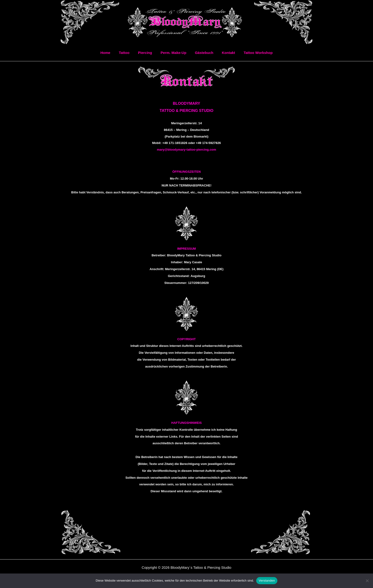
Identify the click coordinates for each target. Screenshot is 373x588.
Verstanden (267, 581)
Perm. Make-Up (173, 53)
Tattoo (127, 53)
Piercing (146, 53)
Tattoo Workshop (254, 53)
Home (109, 53)
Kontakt (226, 53)
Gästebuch (203, 53)
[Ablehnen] (367, 581)
